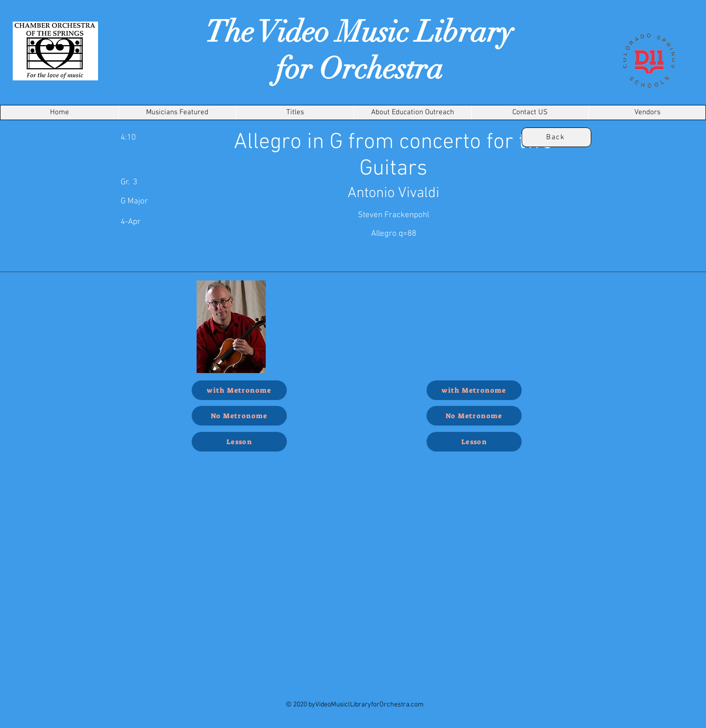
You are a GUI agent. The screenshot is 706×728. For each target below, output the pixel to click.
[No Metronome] (239, 416)
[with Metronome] (239, 390)
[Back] (556, 137)
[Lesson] (239, 442)
